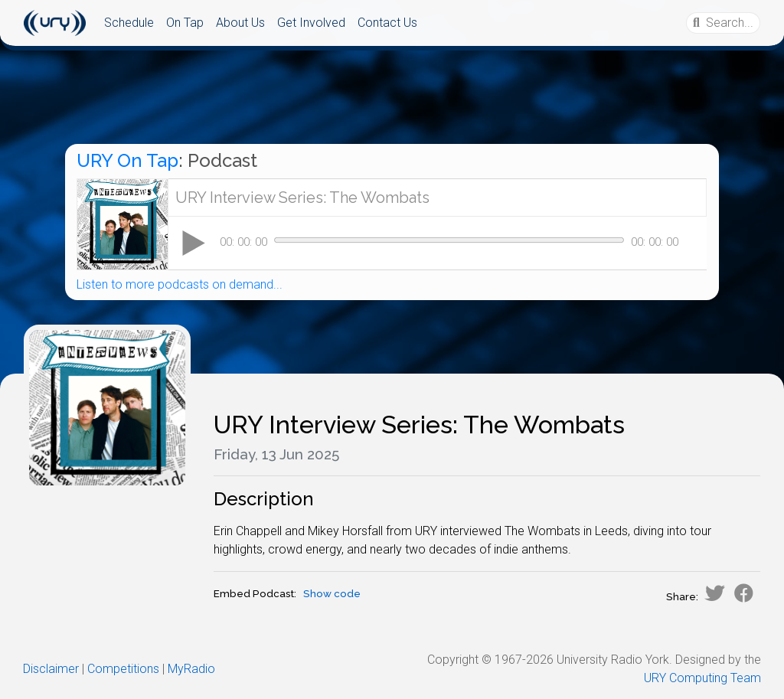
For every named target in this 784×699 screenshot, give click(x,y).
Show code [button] (332, 594)
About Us (240, 23)
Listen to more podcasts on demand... (180, 284)
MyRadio (191, 669)
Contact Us (387, 23)
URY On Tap (127, 160)
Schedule (129, 23)
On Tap (185, 23)
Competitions (123, 669)
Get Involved (311, 23)
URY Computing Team (702, 678)
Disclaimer (51, 669)
